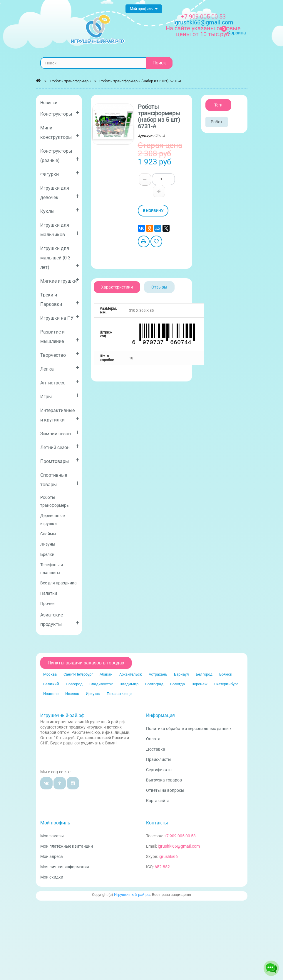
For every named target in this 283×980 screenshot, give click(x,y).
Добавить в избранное (156, 242)
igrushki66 (168, 856)
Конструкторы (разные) (60, 156)
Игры (60, 395)
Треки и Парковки (60, 300)
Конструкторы (60, 113)
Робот (217, 122)
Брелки (47, 554)
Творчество (60, 354)
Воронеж (200, 684)
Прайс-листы (159, 759)
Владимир (129, 684)
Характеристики (117, 287)
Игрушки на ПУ (60, 317)
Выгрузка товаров (164, 780)
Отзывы (159, 287)
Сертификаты (159, 770)
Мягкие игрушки (60, 280)
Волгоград (154, 684)
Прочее (47, 604)
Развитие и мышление (60, 337)
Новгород (74, 684)
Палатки (49, 593)
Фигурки (60, 173)
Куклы (60, 210)
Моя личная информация (65, 867)
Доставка (156, 749)
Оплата (153, 739)
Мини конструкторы (60, 132)
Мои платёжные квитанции (67, 846)
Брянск (226, 674)
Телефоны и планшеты (52, 569)
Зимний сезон (60, 432)
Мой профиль (55, 823)
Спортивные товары (60, 480)
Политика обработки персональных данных (189, 729)
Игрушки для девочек (60, 193)
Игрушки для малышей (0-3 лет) (60, 258)
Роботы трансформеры (55, 501)
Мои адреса (52, 856)
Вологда (177, 684)
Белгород (204, 674)
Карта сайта (158, 801)
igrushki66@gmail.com (179, 846)
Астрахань (158, 674)
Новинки (49, 103)
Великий (51, 684)
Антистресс (60, 382)
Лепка (60, 368)
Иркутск (93, 694)
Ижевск (72, 694)
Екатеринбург (226, 684)
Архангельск (131, 674)
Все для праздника (58, 583)
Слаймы (48, 534)
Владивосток (101, 684)
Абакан (106, 674)
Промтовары (60, 460)
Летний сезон (60, 446)
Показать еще (119, 694)
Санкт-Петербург (78, 674)
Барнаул (181, 674)
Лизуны (48, 544)
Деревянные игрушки (52, 520)
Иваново (51, 694)
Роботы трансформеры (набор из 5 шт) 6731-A (140, 81)
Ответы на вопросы (165, 790)
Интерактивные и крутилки (60, 415)
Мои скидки (52, 877)
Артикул (145, 136)
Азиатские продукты (60, 620)
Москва (50, 674)
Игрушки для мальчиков (60, 230)
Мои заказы (52, 836)
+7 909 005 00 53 (203, 16)
